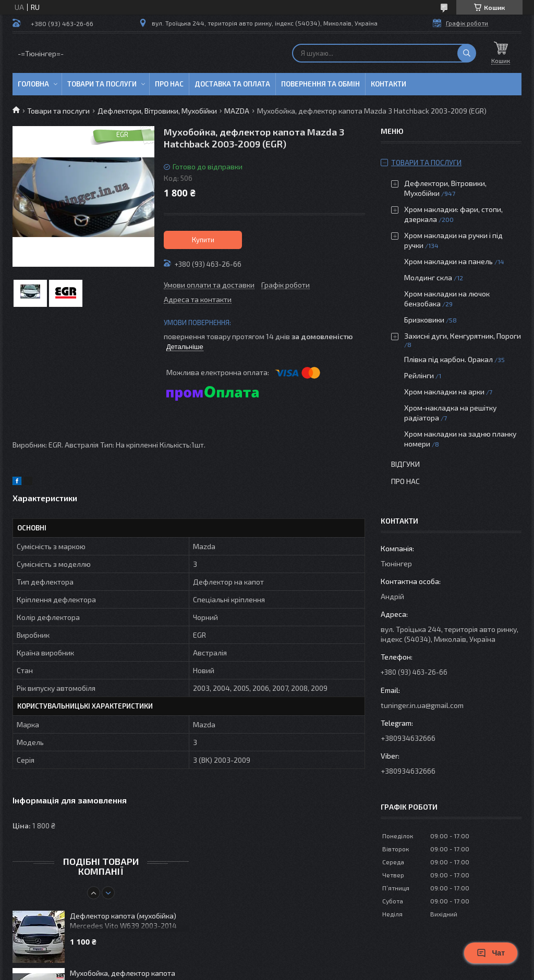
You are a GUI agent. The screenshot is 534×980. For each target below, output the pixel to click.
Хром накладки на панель (448, 261)
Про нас (169, 84)
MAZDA (237, 111)
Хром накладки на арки (444, 392)
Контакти (389, 84)
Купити (203, 240)
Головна (33, 84)
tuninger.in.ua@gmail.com (422, 705)
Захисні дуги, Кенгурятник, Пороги (463, 336)
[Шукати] (467, 53)
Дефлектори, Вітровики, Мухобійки (157, 111)
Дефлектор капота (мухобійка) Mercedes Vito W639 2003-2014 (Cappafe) (123, 921)
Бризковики (424, 320)
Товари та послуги (102, 84)
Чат (491, 953)
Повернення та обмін (320, 84)
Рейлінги (419, 375)
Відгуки (405, 464)
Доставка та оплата (232, 84)
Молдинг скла (428, 277)
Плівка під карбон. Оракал (448, 359)
